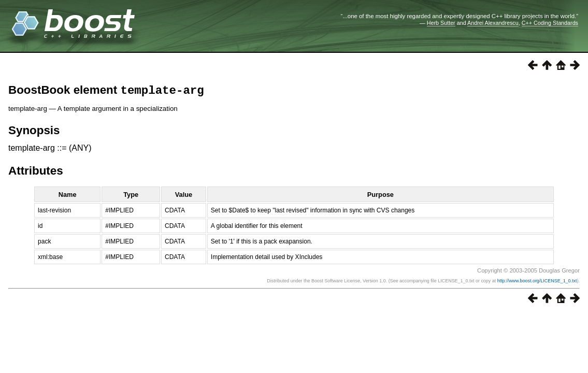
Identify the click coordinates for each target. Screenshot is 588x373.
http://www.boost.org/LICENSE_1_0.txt (537, 283)
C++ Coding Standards (550, 23)
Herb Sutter (441, 23)
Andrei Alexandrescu (493, 23)
